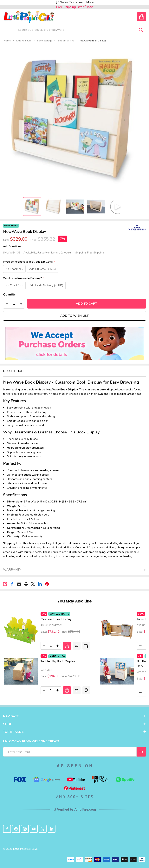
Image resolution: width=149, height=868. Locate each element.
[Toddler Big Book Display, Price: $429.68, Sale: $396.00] (21, 671)
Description (13, 371)
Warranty (12, 570)
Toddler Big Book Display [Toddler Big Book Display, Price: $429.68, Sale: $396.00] (58, 661)
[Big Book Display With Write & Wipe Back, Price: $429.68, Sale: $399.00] (117, 671)
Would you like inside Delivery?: (24, 279)
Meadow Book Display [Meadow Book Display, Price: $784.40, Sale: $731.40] (56, 619)
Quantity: (10, 295)
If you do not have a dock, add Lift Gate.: (29, 262)
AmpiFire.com (85, 810)
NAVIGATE (74, 716)
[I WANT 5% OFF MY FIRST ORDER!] (141, 752)
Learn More (86, 2)
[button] (75, 344)
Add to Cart (87, 304)
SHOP (74, 724)
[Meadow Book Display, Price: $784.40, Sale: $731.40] (21, 629)
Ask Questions (12, 246)
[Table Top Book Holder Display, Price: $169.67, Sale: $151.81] (117, 629)
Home (7, 41)
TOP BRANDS (74, 732)
